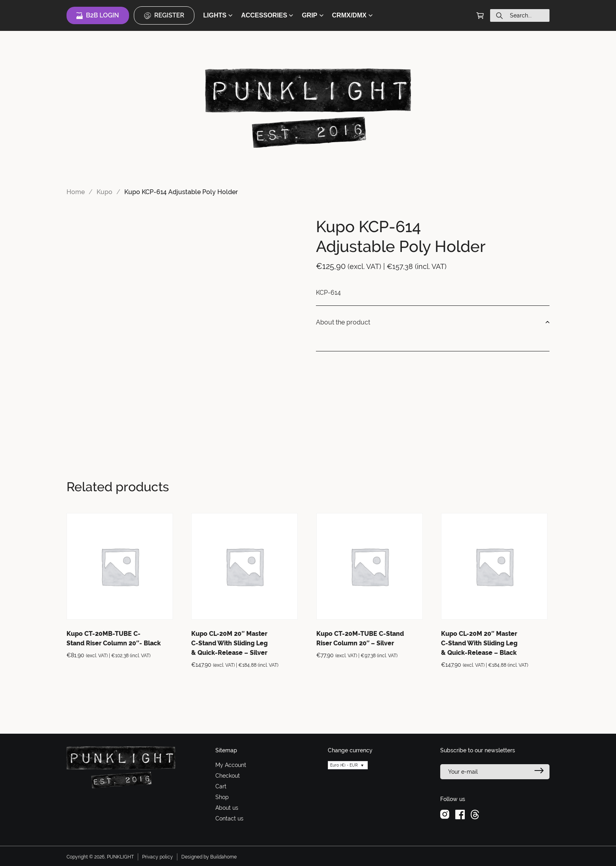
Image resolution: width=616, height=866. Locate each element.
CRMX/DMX (352, 15)
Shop (222, 797)
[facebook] (460, 814)
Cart (221, 786)
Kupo (105, 192)
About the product (433, 322)
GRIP (312, 15)
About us (227, 808)
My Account (231, 765)
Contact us (229, 818)
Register (164, 15)
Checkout (228, 776)
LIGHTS (218, 15)
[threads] (475, 814)
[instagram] (445, 814)
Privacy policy (158, 857)
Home (76, 192)
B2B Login (98, 15)
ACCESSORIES (267, 15)
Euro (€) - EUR (344, 765)
